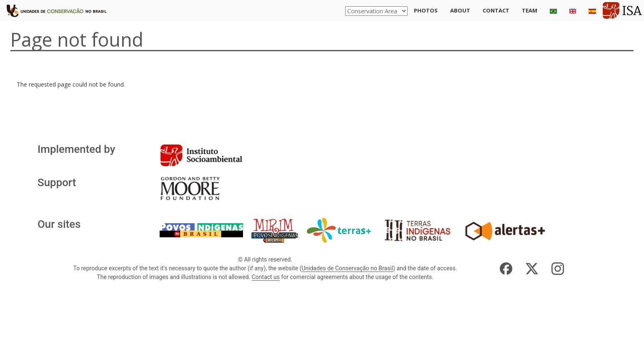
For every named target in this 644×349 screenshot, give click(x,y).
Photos (426, 10)
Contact (496, 10)
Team (530, 10)
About (460, 10)
